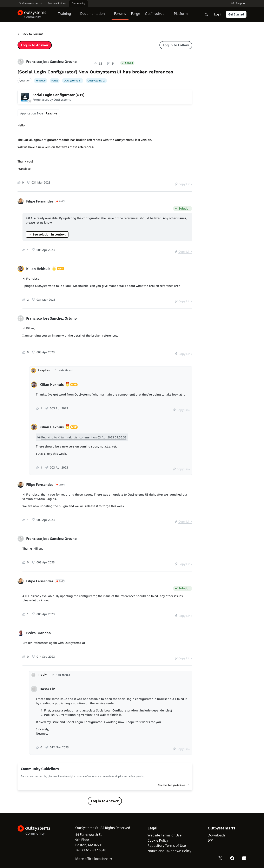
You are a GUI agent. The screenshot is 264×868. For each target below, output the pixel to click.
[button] (111, 371)
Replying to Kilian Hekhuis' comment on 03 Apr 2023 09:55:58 (84, 437)
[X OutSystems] (220, 858)
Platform (181, 14)
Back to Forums (30, 34)
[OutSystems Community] (32, 14)
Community (78, 3)
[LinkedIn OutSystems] (244, 858)
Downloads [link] (217, 835)
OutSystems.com (30, 3)
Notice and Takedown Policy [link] (169, 851)
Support (238, 4)
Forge (136, 14)
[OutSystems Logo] (38, 830)
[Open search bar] (206, 14)
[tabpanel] (111, 427)
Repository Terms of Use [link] (167, 846)
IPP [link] (210, 840)
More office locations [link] (94, 859)
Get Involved (155, 14)
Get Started (236, 14)
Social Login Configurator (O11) (58, 95)
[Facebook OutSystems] (232, 858)
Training (64, 14)
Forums (120, 14)
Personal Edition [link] (57, 3)
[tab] (111, 372)
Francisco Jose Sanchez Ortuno (51, 62)
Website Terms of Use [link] (164, 835)
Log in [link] (218, 14)
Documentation (93, 14)
